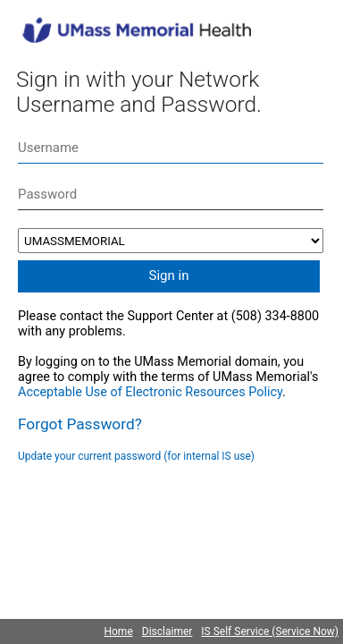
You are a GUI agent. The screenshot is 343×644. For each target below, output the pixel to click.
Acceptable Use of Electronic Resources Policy (150, 392)
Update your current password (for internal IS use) (136, 456)
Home (118, 631)
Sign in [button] (169, 275)
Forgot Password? (80, 424)
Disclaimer (167, 631)
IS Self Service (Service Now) (270, 631)
